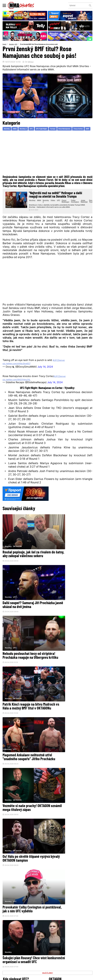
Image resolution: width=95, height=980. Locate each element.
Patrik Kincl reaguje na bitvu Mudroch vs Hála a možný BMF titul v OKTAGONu (69, 601)
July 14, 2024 (45, 377)
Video (59, 206)
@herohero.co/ (27, 927)
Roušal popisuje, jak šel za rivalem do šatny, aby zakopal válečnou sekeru (23, 556)
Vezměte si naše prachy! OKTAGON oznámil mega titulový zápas (66, 647)
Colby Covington (82, 207)
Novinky (12, 44)
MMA (17, 130)
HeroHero (38, 957)
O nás (27, 957)
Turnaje (62, 130)
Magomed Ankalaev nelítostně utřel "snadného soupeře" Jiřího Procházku (24, 647)
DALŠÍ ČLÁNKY (48, 753)
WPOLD (31, 62)
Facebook (39, 935)
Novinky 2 (27, 130)
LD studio (87, 977)
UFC (17, 44)
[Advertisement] (47, 159)
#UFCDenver (60, 371)
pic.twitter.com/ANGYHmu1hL (20, 390)
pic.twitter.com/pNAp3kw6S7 (19, 374)
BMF (21, 134)
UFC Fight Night (49, 130)
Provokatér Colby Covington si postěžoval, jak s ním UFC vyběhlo (69, 692)
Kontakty (51, 952)
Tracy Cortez (10, 134)
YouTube (76, 935)
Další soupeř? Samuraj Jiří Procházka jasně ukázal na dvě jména (70, 556)
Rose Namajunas (76, 130)
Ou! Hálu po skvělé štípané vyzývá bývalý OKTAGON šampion (21, 692)
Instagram (58, 935)
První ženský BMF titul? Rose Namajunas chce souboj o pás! (42, 44)
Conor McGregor (72, 207)
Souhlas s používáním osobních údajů (60, 977)
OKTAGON (18, 546)
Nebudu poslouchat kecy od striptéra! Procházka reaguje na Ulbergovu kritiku (23, 601)
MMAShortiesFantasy (59, 957)
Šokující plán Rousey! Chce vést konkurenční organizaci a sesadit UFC (24, 737)
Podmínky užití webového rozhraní (18, 977)
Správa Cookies (38, 977)
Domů (5, 44)
